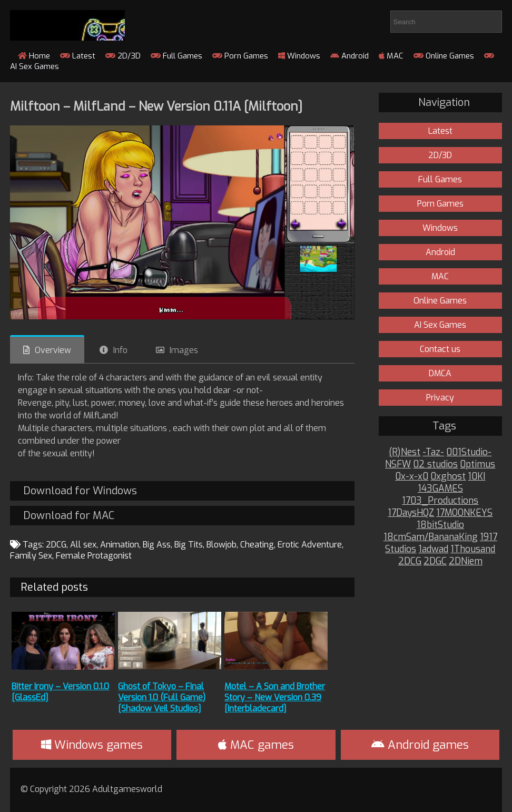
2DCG (56, 545)
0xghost (448, 477)
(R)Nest (405, 452)
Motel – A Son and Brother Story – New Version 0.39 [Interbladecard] (275, 697)
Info (120, 350)
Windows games (92, 745)
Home (34, 56)
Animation (120, 545)
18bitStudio (440, 525)
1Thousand (473, 549)
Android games (420, 745)
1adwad (433, 549)
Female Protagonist (94, 556)
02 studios (435, 464)
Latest (78, 56)
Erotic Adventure (310, 545)
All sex (83, 545)
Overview (53, 350)
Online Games (444, 56)
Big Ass (157, 545)
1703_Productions (440, 501)
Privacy (440, 398)
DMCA (440, 373)
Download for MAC (69, 516)
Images (184, 350)
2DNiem (466, 561)
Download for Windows (80, 491)
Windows (299, 56)
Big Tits (189, 545)
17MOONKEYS (464, 513)
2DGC (435, 561)
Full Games (176, 56)
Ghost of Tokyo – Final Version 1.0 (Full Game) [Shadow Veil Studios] (162, 697)
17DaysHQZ (411, 513)
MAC (391, 56)
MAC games (256, 745)
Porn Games (240, 56)
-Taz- (433, 452)
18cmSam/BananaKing (431, 537)
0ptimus (477, 464)
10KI (476, 477)
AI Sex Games (440, 325)
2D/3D (123, 56)
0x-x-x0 (412, 477)
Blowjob (221, 545)
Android (349, 56)
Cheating (257, 545)
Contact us (440, 349)
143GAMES (440, 489)
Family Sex (31, 556)
